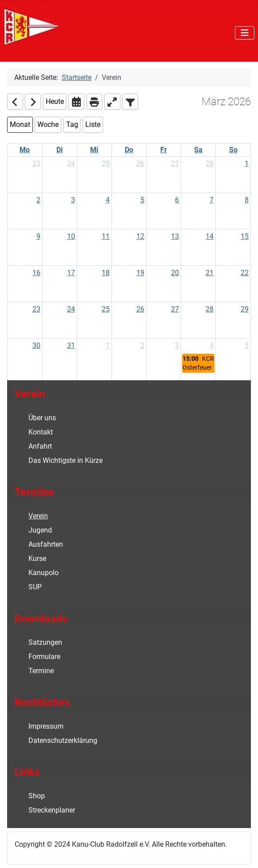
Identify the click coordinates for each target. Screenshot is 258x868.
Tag (72, 124)
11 (106, 236)
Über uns (42, 418)
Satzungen (45, 642)
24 (71, 164)
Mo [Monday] (25, 150)
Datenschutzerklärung (63, 740)
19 (140, 273)
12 (140, 236)
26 (140, 164)
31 (71, 345)
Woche (48, 124)
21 (210, 273)
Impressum (46, 726)
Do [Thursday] (129, 150)
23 (36, 164)
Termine (41, 671)
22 (245, 273)
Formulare (44, 657)
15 (245, 236)
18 (106, 273)
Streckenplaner (52, 810)
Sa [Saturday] (198, 150)
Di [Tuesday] (60, 150)
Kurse (37, 558)
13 (175, 236)
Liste (93, 124)
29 (245, 309)
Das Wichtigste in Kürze (65, 460)
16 (36, 273)
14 (210, 236)
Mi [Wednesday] (94, 150)
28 (210, 164)
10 (71, 236)
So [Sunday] (233, 150)
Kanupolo (44, 573)
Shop (37, 796)
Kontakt (41, 432)
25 (106, 164)
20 (175, 273)
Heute (55, 101)
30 (36, 345)
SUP (35, 587)
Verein (38, 516)
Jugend (40, 530)
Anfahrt (40, 446)
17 (71, 273)
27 (175, 164)
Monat (20, 124)
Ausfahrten (46, 544)
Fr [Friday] (164, 150)
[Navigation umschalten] (245, 33)
